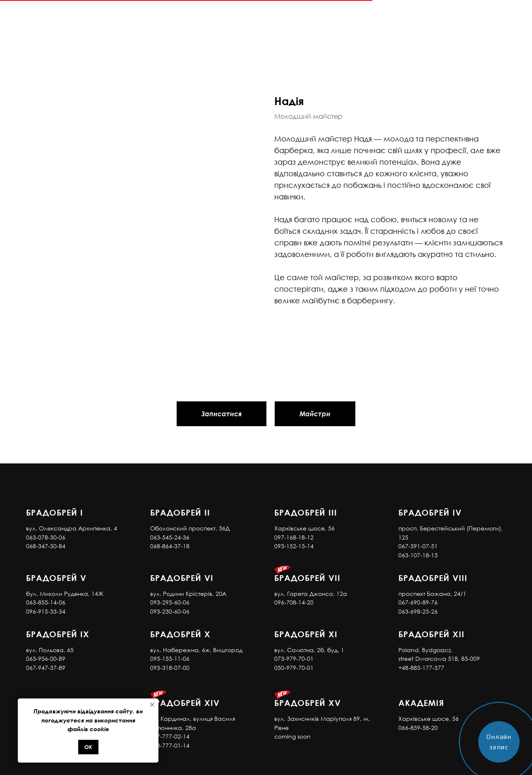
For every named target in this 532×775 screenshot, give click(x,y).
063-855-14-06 (46, 602)
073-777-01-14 (170, 745)
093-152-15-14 (294, 546)
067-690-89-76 (418, 602)
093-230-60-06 (170, 611)
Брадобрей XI (306, 634)
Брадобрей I (55, 512)
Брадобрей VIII (433, 578)
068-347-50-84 (46, 546)
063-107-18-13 (418, 555)
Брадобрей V (56, 578)
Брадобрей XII (431, 634)
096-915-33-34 (46, 611)
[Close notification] (152, 705)
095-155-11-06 (170, 659)
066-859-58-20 (418, 728)
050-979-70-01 (294, 668)
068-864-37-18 (170, 546)
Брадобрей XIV (185, 703)
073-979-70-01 (294, 659)
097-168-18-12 (294, 537)
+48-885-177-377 (421, 668)
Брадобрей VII (307, 578)
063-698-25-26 (418, 611)
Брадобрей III (306, 512)
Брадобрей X (180, 634)
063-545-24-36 (170, 537)
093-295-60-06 (170, 602)
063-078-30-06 (46, 537)
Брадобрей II (180, 512)
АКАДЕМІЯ (421, 703)
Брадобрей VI (182, 578)
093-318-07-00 (170, 668)
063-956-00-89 (46, 659)
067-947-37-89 (46, 668)
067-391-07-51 (418, 546)
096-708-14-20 (294, 602)
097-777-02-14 (170, 736)
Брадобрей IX (58, 634)
